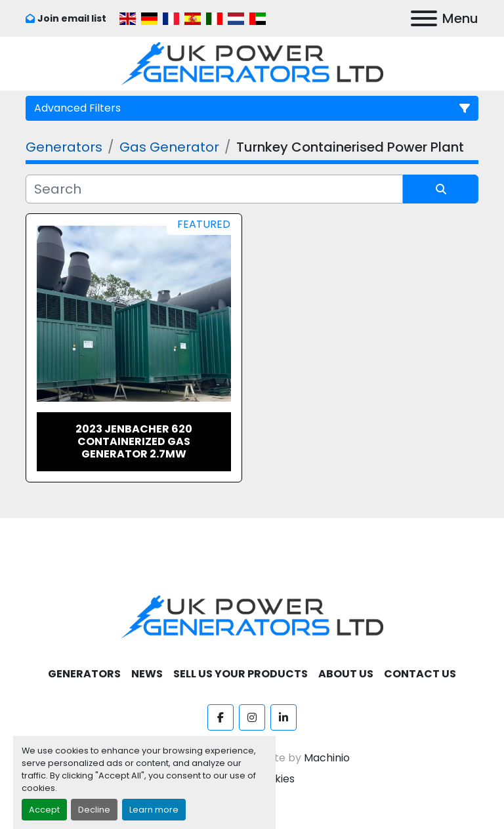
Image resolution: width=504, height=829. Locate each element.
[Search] (214, 189)
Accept (44, 810)
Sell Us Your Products (241, 674)
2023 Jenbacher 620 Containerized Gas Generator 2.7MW (134, 441)
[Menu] (424, 18)
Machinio (327, 758)
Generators (84, 674)
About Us (346, 674)
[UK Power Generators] (252, 616)
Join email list (72, 18)
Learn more (154, 810)
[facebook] (220, 717)
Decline (94, 810)
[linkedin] (283, 717)
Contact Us (420, 674)
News (147, 674)
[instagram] (252, 717)
